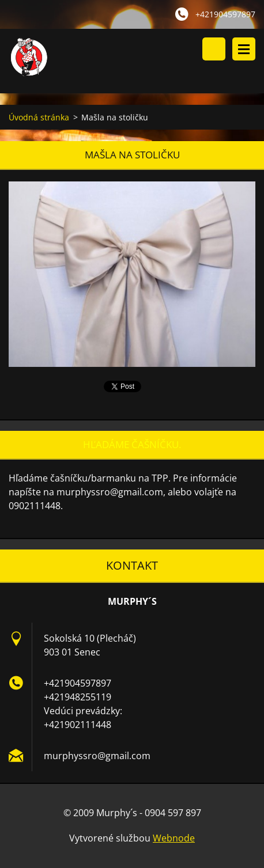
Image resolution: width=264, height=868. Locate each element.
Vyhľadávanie (214, 49)
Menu (244, 49)
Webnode (174, 838)
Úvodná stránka (39, 117)
